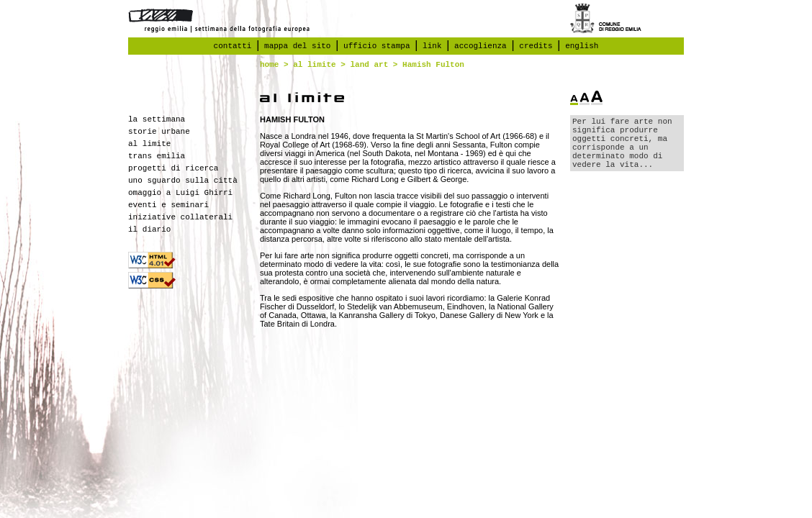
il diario (149, 230)
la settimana (157, 119)
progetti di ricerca (173, 168)
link (432, 46)
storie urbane (159, 132)
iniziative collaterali (180, 217)
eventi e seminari (168, 205)
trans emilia (157, 156)
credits (536, 46)
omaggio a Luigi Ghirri (180, 193)
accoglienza (481, 46)
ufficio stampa (376, 46)
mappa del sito (297, 46)
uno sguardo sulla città (183, 181)
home (269, 65)
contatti (233, 46)
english (582, 46)
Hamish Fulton (433, 65)
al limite (314, 65)
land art (369, 65)
